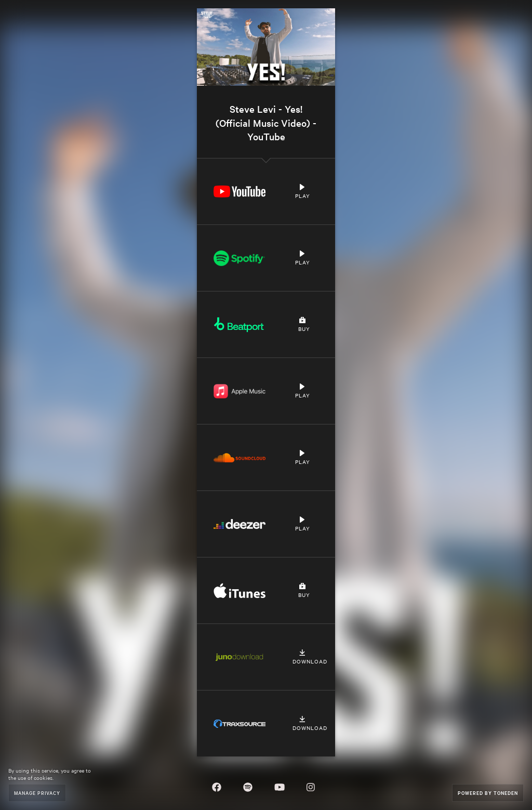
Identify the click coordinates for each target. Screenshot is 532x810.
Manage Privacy (37, 793)
